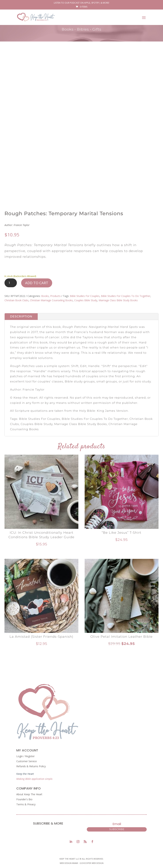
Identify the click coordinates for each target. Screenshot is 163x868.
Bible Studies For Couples (85, 296)
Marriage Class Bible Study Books (118, 300)
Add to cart (37, 283)
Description (21, 316)
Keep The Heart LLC (69, 859)
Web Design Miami (69, 863)
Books (45, 296)
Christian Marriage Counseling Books (51, 300)
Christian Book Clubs (16, 300)
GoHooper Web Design (92, 863)
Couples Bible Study (86, 300)
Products (55, 296)
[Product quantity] (11, 283)
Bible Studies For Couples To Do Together (126, 296)
